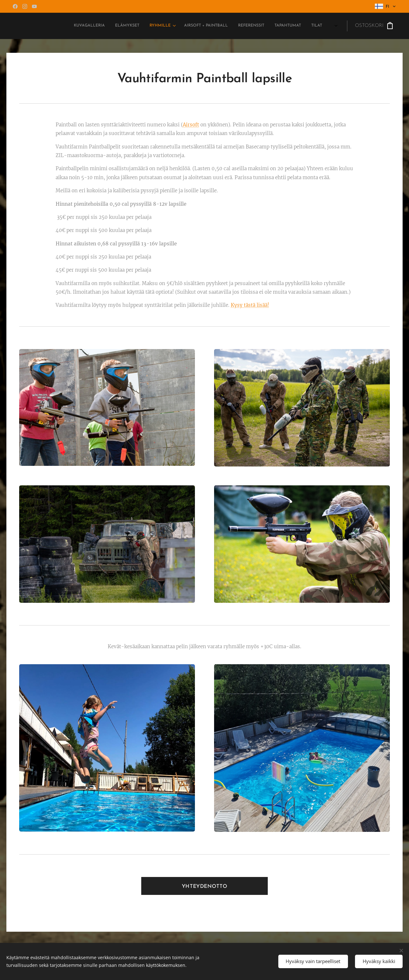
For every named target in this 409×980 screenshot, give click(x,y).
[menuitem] (170, 26)
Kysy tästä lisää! (250, 305)
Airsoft (191, 125)
